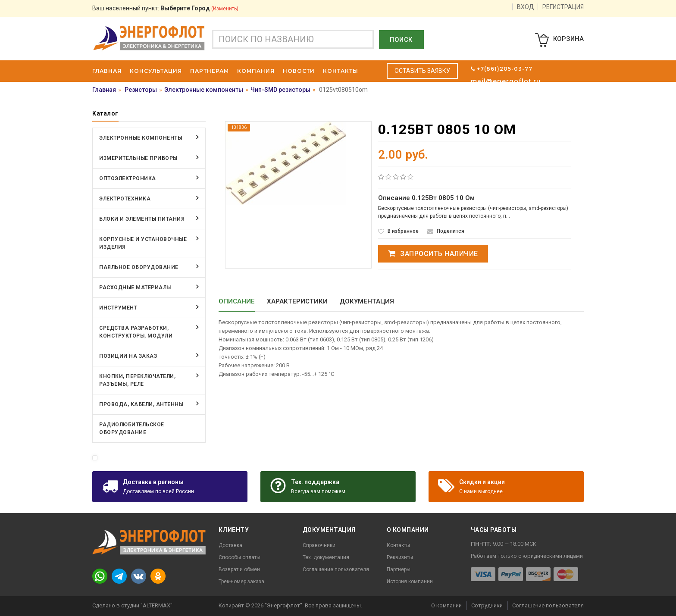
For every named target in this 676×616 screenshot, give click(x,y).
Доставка (230, 545)
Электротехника (125, 199)
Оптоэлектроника (128, 178)
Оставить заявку (422, 71)
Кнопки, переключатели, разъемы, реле (137, 380)
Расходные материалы (135, 288)
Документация (367, 301)
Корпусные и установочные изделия (143, 243)
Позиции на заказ (128, 356)
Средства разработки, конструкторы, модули (136, 332)
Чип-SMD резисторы (280, 90)
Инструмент (118, 308)
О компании (446, 605)
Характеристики (297, 301)
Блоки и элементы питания (142, 219)
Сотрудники (487, 605)
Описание (237, 301)
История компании (410, 582)
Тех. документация (326, 557)
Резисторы (141, 90)
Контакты (398, 545)
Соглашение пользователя (336, 569)
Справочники (319, 545)
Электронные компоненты (204, 90)
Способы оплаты (239, 557)
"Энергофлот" (283, 605)
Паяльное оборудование (139, 267)
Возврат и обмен (239, 569)
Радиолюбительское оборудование (132, 428)
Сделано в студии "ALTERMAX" (132, 605)
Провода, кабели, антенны (141, 404)
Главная (104, 90)
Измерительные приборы (138, 158)
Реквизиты (400, 557)
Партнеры (399, 569)
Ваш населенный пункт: (165, 8)
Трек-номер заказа (241, 582)
